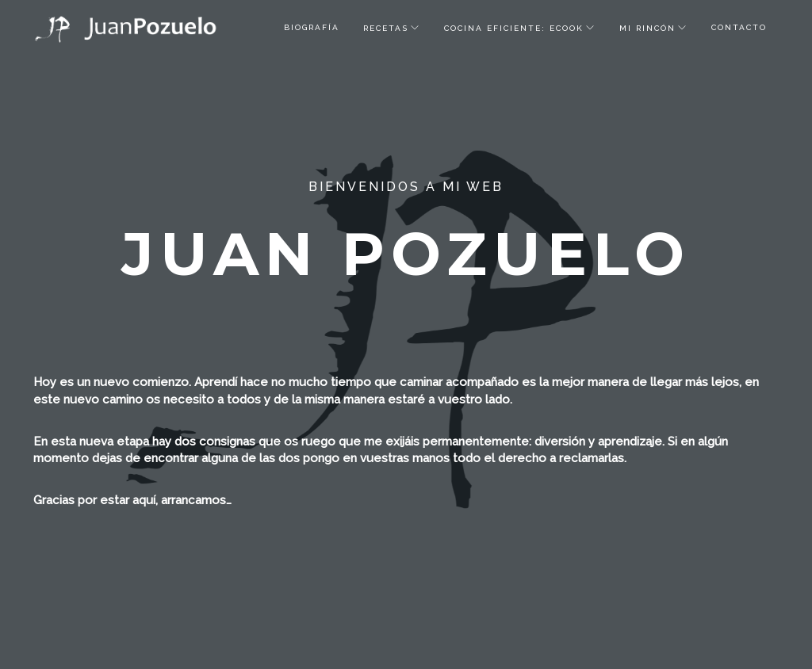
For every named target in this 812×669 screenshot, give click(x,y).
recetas (386, 28)
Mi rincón (647, 28)
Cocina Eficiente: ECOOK (514, 28)
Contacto (739, 27)
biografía (312, 27)
